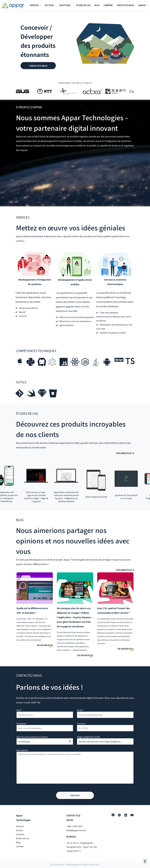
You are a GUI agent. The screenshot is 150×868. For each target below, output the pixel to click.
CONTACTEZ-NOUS (125, 5)
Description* (22, 750)
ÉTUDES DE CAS (83, 5)
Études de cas (22, 838)
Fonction (81, 723)
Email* (80, 710)
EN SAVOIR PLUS (45, 645)
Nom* (19, 710)
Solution (20, 834)
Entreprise (21, 723)
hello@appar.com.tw (76, 830)
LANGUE (142, 5)
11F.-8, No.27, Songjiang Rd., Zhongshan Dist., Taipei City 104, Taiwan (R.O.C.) (82, 847)
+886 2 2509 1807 (75, 826)
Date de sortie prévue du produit (32, 737)
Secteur (20, 830)
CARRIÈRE (108, 5)
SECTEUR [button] (49, 5)
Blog (18, 842)
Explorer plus (125, 453)
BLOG (97, 5)
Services (20, 826)
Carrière (20, 846)
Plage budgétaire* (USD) (89, 737)
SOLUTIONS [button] (65, 5)
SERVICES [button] (34, 5)
